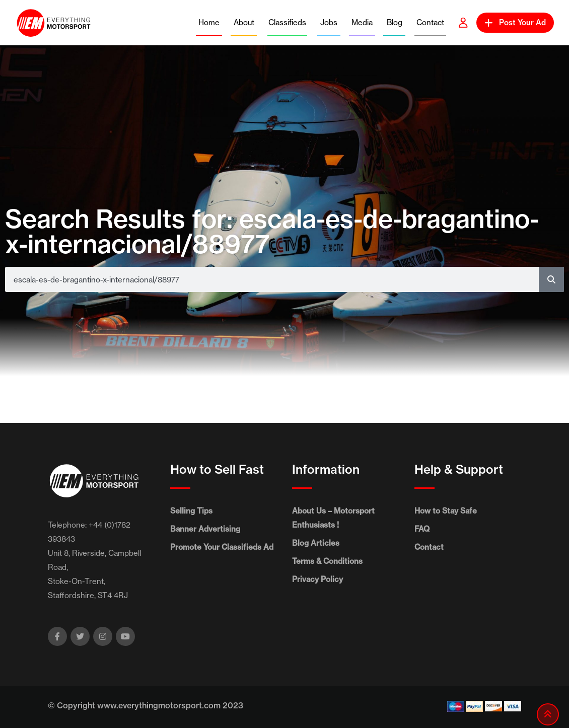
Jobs (329, 22)
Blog (395, 22)
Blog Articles (316, 543)
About (244, 22)
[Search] (551, 279)
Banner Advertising (205, 529)
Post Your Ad (515, 22)
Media (362, 22)
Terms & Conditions (327, 561)
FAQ (422, 529)
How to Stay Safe (446, 511)
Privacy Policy (317, 579)
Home (209, 22)
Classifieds (287, 22)
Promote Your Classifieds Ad (222, 547)
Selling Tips (191, 511)
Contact (430, 22)
